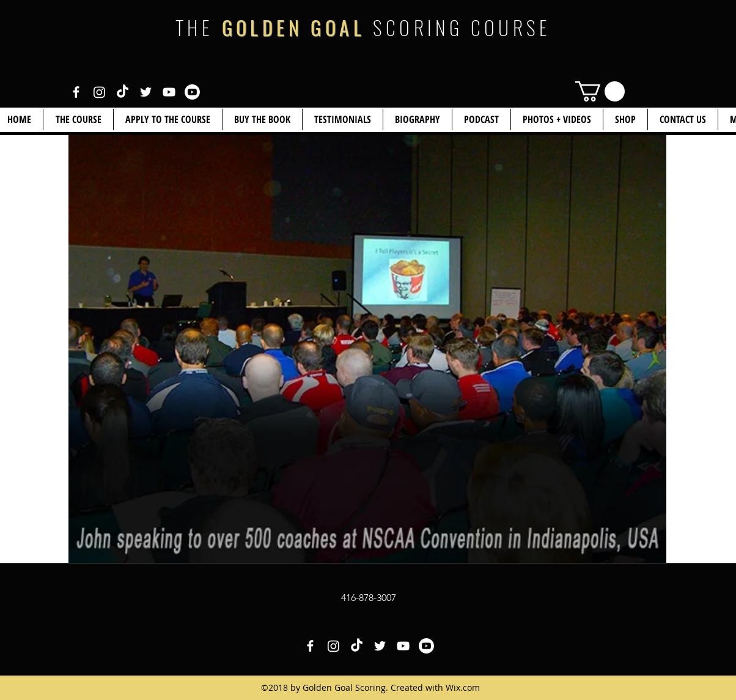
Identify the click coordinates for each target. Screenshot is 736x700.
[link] (600, 91)
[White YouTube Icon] (169, 92)
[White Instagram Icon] (99, 92)
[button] (625, 120)
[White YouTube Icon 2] (192, 92)
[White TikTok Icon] (123, 92)
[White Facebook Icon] (76, 92)
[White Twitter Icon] (146, 92)
